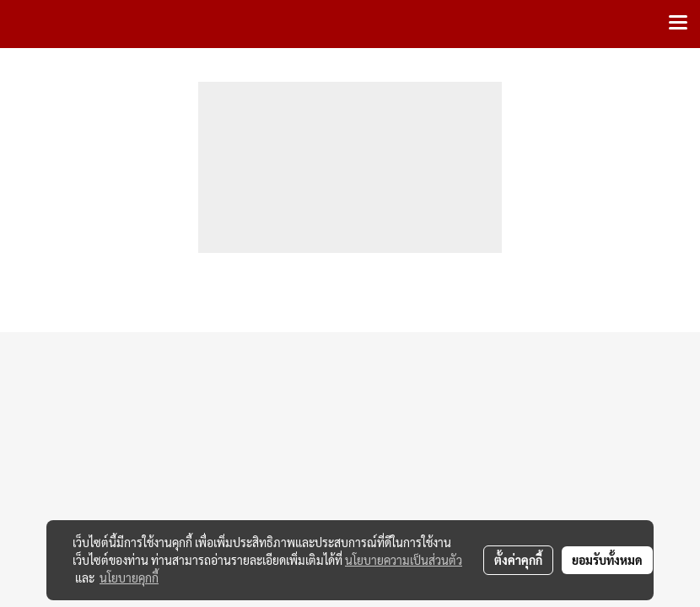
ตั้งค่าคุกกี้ (518, 560)
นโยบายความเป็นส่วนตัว (404, 560)
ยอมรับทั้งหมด (607, 560)
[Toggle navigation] (678, 24)
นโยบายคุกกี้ (129, 577)
